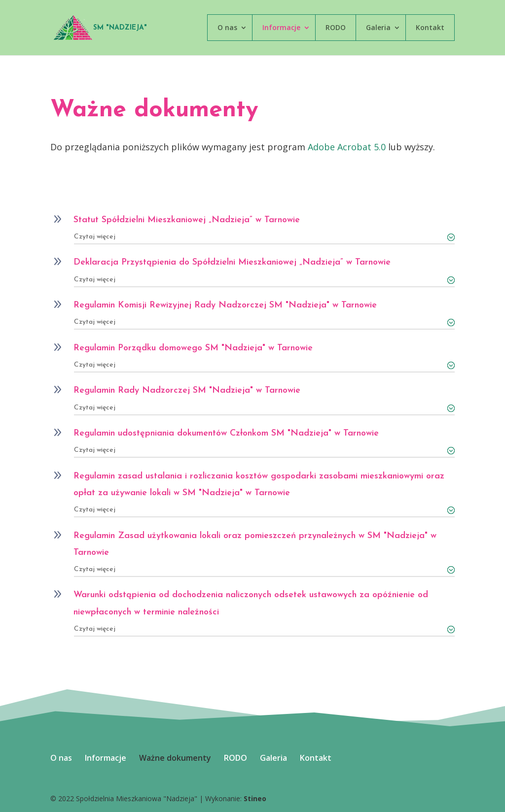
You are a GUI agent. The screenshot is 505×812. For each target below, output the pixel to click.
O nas (227, 27)
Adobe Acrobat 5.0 (347, 147)
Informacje (281, 27)
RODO (336, 27)
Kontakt (430, 27)
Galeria (378, 27)
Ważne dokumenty (175, 758)
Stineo (255, 798)
